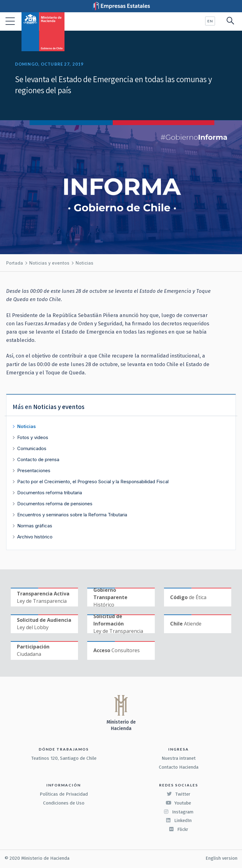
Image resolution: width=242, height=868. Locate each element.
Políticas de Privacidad (64, 794)
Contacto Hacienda (179, 767)
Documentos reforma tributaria (50, 493)
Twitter (178, 794)
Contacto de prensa (38, 459)
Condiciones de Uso (64, 803)
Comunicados (32, 448)
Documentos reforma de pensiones (55, 504)
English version (221, 858)
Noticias (84, 263)
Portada (15, 263)
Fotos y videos (33, 437)
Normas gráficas (35, 526)
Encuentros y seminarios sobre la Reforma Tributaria (72, 515)
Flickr (178, 829)
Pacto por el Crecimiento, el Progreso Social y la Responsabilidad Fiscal (93, 482)
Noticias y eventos (49, 263)
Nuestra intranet (179, 758)
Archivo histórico (35, 537)
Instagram (178, 812)
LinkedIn (179, 820)
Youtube (178, 803)
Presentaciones (34, 470)
